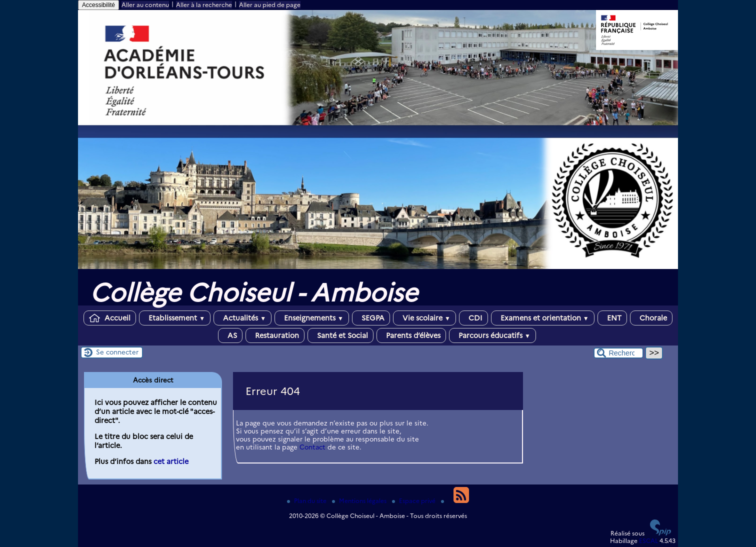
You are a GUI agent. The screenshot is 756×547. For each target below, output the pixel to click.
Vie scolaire (424, 318)
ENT (612, 318)
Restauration (275, 335)
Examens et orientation (543, 318)
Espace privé (414, 501)
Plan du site (307, 501)
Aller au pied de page (270, 5)
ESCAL (648, 541)
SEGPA (371, 318)
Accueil (110, 318)
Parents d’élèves (411, 335)
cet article (171, 461)
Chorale (651, 318)
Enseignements (312, 318)
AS (230, 335)
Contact (312, 447)
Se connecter (117, 352)
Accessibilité (98, 5)
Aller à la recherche (204, 5)
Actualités (242, 318)
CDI (473, 318)
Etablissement (175, 318)
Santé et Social (340, 335)
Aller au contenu (145, 5)
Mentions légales (360, 501)
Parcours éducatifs (492, 335)
